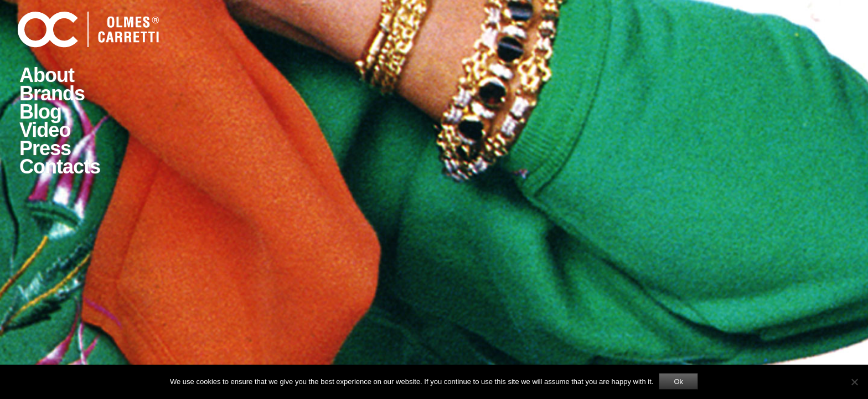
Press (45, 148)
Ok (678, 382)
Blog (40, 112)
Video (45, 130)
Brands (52, 93)
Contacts (60, 167)
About (47, 75)
